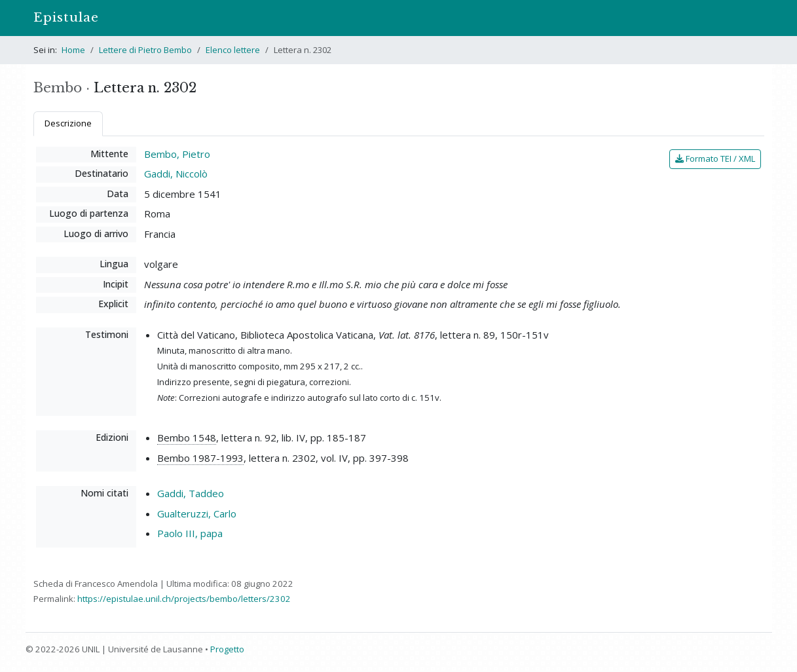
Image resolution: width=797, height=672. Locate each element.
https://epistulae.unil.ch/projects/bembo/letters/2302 (184, 599)
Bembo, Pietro (177, 154)
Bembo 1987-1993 (200, 458)
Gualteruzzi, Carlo (197, 513)
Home (73, 50)
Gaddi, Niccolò (176, 174)
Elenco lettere (233, 50)
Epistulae (66, 17)
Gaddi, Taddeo (191, 493)
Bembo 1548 (187, 438)
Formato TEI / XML (715, 159)
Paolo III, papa (190, 533)
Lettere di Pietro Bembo (145, 50)
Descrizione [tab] (68, 123)
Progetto (227, 649)
